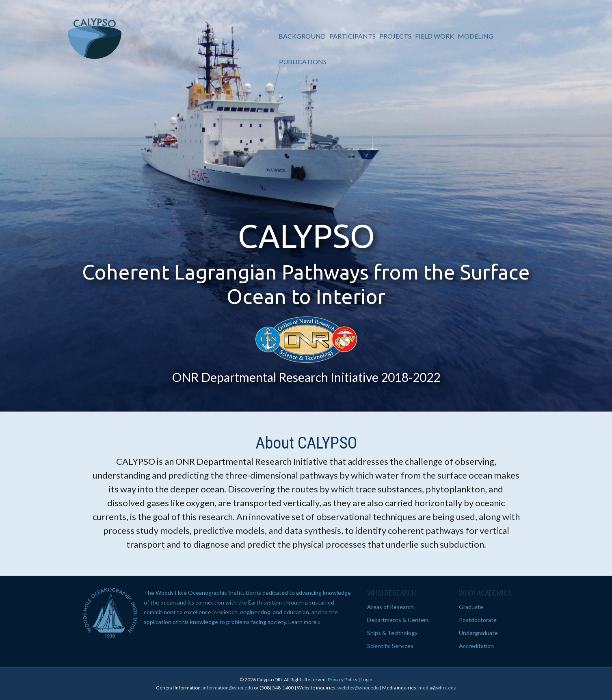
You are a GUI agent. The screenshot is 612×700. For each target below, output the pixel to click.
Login (367, 679)
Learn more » (304, 622)
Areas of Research (390, 607)
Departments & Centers (398, 620)
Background (303, 36)
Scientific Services (390, 646)
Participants (353, 36)
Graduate (471, 607)
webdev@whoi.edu (358, 688)
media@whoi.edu (437, 688)
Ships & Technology (392, 633)
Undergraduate (478, 633)
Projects (396, 36)
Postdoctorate (478, 620)
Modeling (476, 36)
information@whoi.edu (228, 688)
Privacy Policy (343, 679)
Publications (304, 62)
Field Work (435, 36)
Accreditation (476, 646)
